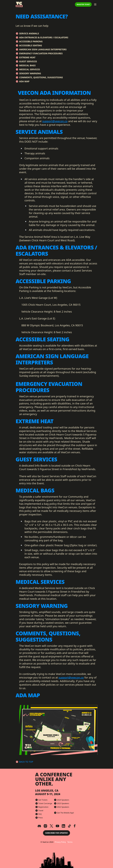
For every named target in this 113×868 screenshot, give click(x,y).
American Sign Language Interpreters (43, 49)
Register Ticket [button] (83, 4)
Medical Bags (27, 65)
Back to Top (26, 762)
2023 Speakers (63, 803)
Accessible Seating (31, 45)
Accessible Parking (31, 41)
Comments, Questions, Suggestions (41, 77)
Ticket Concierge (45, 803)
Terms (70, 842)
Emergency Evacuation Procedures (41, 53)
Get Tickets (43, 800)
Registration (43, 807)
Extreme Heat (27, 57)
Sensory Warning (30, 73)
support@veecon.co (55, 121)
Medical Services (30, 69)
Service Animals (29, 33)
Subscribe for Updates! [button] (56, 833)
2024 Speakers (63, 800)
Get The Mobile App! (65, 813)
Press (41, 818)
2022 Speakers (63, 807)
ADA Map (24, 81)
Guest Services (28, 61)
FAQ (40, 814)
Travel (41, 811)
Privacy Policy (61, 842)
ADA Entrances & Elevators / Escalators (44, 37)
